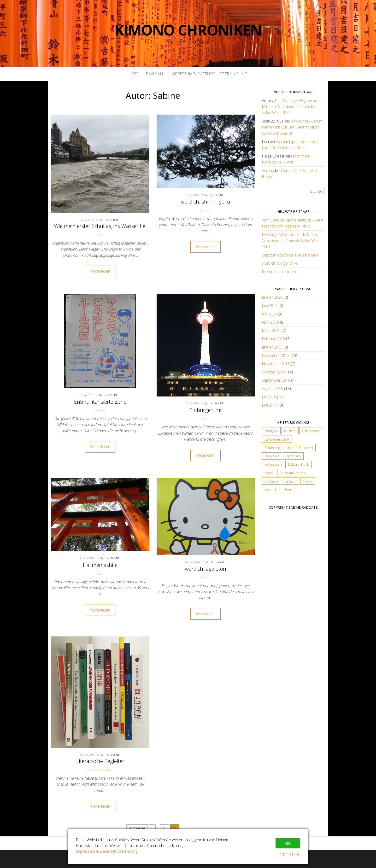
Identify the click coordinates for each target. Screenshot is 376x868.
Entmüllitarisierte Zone (100, 402)
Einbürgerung (206, 410)
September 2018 (276, 380)
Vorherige (137, 828)
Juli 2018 (269, 397)
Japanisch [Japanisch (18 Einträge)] (293, 456)
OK (288, 843)
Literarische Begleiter (100, 761)
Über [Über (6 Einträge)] (288, 489)
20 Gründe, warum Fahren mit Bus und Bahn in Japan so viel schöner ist (292, 127)
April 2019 (270, 322)
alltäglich (99, 410)
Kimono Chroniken (188, 30)
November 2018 (276, 364)
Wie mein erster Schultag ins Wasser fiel (100, 226)
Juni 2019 (270, 306)
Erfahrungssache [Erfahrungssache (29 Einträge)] (278, 448)
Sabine (114, 219)
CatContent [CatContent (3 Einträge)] (311, 431)
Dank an (154, 74)
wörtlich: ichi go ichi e (280, 263)
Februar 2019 (273, 339)
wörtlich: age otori (206, 569)
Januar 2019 (272, 347)
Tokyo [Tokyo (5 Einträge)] (308, 481)
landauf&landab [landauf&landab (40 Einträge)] (293, 473)
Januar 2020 (272, 297)
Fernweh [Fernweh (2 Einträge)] (306, 448)
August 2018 (273, 389)
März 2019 (271, 331)
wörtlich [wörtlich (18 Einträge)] (271, 489)
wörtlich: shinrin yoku (206, 201)
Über (134, 74)
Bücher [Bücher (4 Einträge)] (290, 431)
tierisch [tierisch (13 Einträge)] (291, 481)
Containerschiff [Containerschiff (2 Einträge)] (277, 439)
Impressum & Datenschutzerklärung (209, 74)
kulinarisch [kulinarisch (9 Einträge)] (273, 464)
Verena (268, 170)
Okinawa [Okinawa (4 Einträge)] (271, 481)
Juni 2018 (270, 405)
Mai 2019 (270, 314)
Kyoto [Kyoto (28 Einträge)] (269, 473)
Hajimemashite (100, 565)
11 (165, 828)
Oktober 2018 (274, 372)
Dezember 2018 (276, 355)
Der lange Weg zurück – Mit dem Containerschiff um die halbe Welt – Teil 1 (292, 107)
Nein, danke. (290, 854)
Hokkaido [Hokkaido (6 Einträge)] (272, 456)
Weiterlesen (100, 271)
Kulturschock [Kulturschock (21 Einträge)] (298, 464)
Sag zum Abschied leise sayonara (290, 255)
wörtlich (205, 210)
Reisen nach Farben (279, 272)
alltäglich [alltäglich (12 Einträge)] (271, 431)
